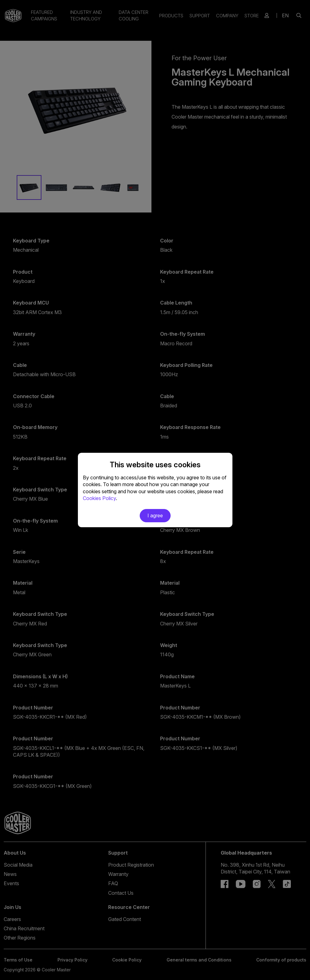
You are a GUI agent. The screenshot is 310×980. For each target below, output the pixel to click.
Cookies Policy (99, 498)
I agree (155, 515)
